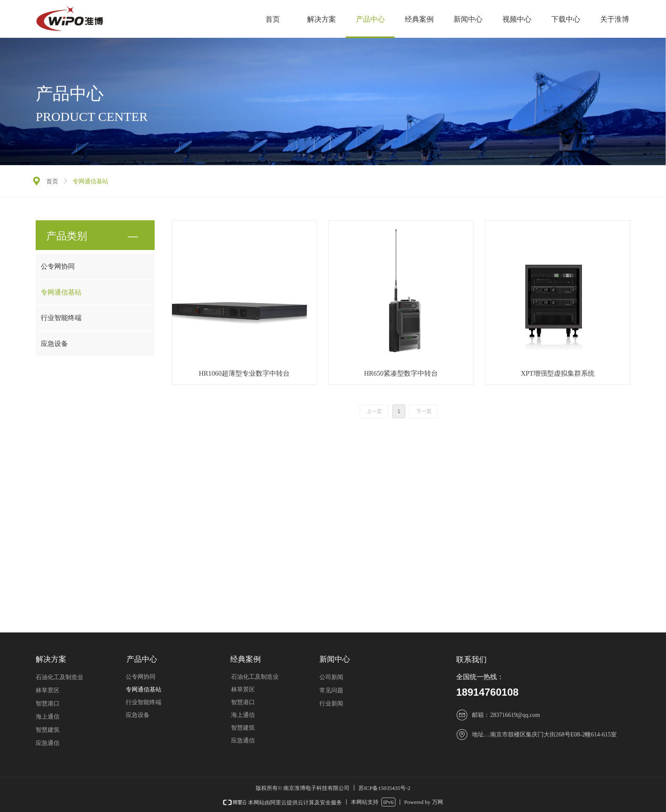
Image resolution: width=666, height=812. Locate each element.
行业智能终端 (61, 318)
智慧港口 (243, 702)
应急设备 (54, 344)
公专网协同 (58, 266)
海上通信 (243, 715)
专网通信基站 (61, 292)
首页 (52, 181)
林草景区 (243, 690)
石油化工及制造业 (255, 677)
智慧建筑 (243, 728)
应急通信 (243, 740)
